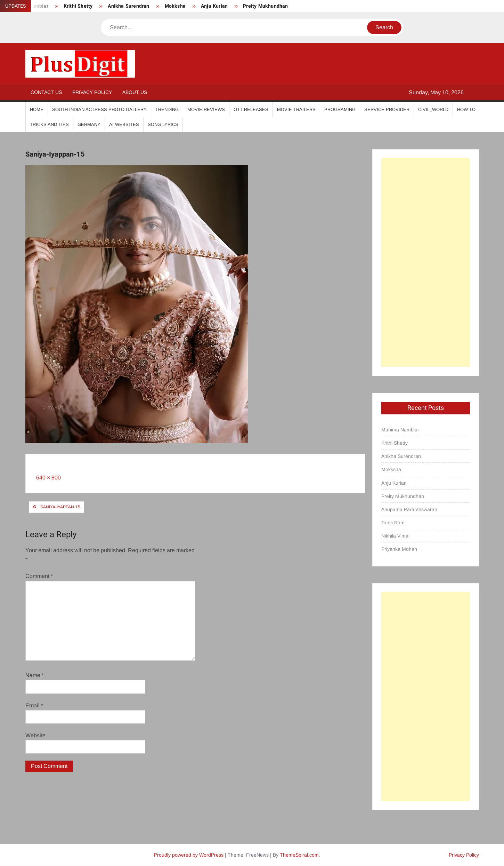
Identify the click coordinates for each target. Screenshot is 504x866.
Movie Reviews (206, 109)
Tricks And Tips (49, 124)
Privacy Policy (92, 92)
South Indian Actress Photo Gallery (99, 109)
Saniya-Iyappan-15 (60, 507)
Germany (89, 124)
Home (37, 109)
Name (35, 675)
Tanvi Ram (393, 523)
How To (466, 109)
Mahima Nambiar (400, 430)
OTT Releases (251, 109)
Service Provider (387, 109)
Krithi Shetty (78, 6)
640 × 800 (48, 478)
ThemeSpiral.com (299, 855)
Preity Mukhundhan (265, 6)
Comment (39, 576)
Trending (167, 109)
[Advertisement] (425, 263)
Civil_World (433, 109)
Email (34, 705)
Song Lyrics (163, 124)
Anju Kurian (214, 6)
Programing (340, 109)
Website (35, 735)
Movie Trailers (296, 109)
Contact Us (46, 92)
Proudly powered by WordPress (189, 855)
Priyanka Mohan (399, 549)
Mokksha (175, 6)
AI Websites (124, 124)
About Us (135, 92)
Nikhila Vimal (395, 536)
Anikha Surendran (128, 6)
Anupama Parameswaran (409, 509)
